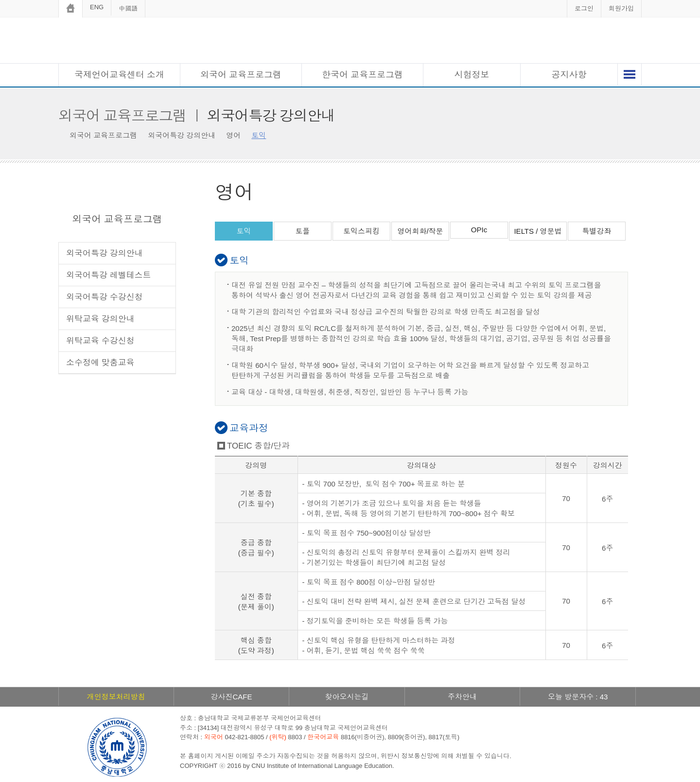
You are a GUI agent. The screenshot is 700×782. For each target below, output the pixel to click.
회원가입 (621, 9)
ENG (97, 7)
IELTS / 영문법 (538, 231)
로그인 (584, 9)
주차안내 (462, 697)
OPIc (479, 230)
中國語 (128, 9)
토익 (244, 231)
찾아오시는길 (347, 697)
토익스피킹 (361, 231)
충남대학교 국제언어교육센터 (350, 42)
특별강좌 (597, 231)
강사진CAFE (231, 697)
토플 (303, 231)
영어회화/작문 (420, 231)
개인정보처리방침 (116, 697)
